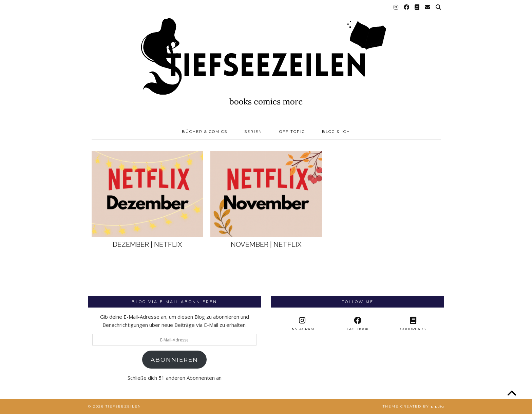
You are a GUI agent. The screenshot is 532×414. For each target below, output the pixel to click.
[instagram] (302, 324)
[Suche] (439, 7)
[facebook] (357, 324)
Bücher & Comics (205, 132)
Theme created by (413, 406)
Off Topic (292, 132)
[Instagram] (396, 7)
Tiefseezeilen (123, 406)
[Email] (428, 7)
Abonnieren (174, 360)
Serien (253, 132)
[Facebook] (407, 7)
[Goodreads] (417, 7)
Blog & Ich (336, 132)
